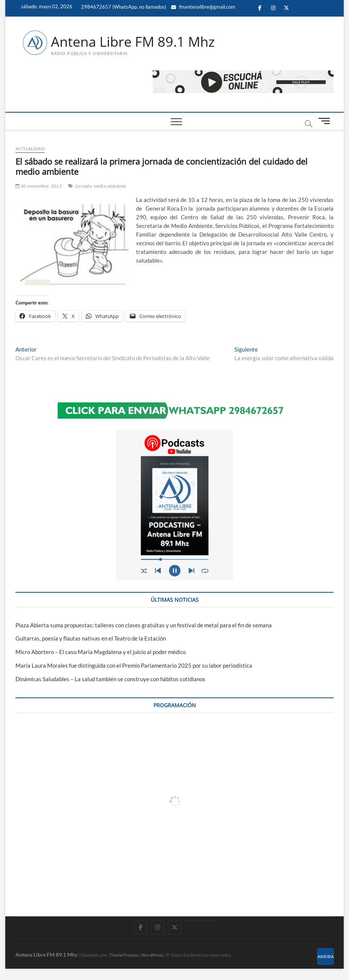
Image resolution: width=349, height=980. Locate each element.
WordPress (152, 955)
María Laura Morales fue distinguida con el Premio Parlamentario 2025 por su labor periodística (134, 665)
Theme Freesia (124, 955)
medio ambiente (110, 186)
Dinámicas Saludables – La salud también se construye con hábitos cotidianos (110, 679)
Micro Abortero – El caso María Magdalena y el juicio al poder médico (101, 652)
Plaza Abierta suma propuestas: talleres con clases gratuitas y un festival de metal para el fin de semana (144, 625)
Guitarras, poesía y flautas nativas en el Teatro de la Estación (91, 638)
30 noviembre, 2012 (39, 186)
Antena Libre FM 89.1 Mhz (133, 42)
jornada (83, 186)
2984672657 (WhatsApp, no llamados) (123, 7)
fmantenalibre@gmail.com (203, 7)
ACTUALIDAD (30, 149)
